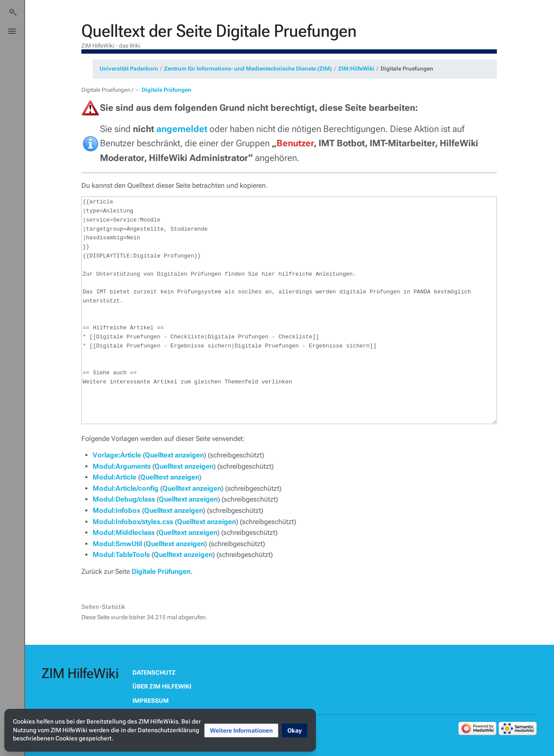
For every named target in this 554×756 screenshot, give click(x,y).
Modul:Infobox (116, 510)
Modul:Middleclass (124, 532)
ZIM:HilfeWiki (356, 69)
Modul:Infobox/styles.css (133, 522)
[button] (241, 730)
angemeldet (182, 129)
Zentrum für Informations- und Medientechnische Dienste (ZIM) (248, 69)
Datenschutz (154, 672)
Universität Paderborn (129, 69)
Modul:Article (114, 477)
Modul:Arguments (122, 466)
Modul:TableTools (121, 555)
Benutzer (295, 143)
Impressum (151, 701)
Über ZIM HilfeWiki (162, 686)
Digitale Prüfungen (166, 90)
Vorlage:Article (117, 455)
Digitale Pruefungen (407, 69)
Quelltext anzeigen (174, 455)
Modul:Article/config (126, 488)
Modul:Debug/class (124, 499)
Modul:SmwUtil (117, 544)
